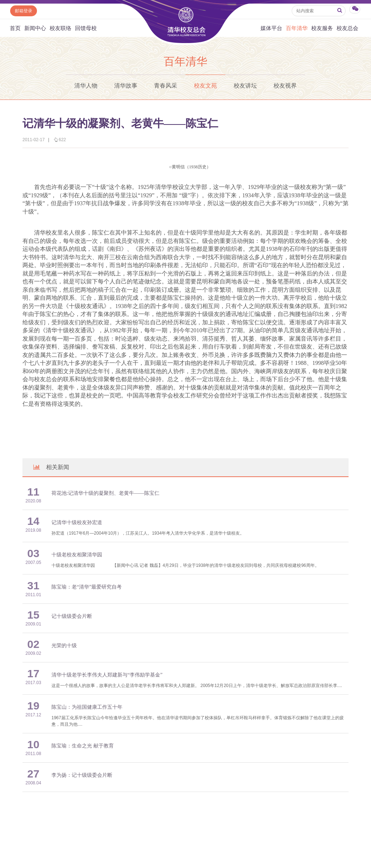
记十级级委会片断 (72, 616)
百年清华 (297, 28)
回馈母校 (86, 28)
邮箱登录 (24, 11)
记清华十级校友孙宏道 (77, 523)
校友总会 (347, 28)
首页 (15, 28)
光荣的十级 (64, 646)
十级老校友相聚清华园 (79, 555)
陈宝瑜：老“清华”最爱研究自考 (87, 587)
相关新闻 (51, 467)
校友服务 (322, 28)
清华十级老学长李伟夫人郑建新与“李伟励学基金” (107, 675)
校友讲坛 (245, 86)
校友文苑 (205, 86)
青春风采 (166, 86)
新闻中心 (35, 28)
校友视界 (285, 86)
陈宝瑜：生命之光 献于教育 (83, 746)
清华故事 (126, 86)
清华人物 (86, 86)
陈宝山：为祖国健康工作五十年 (87, 707)
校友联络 (61, 28)
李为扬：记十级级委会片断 (82, 775)
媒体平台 (271, 28)
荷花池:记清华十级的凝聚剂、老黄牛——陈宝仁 (105, 493)
